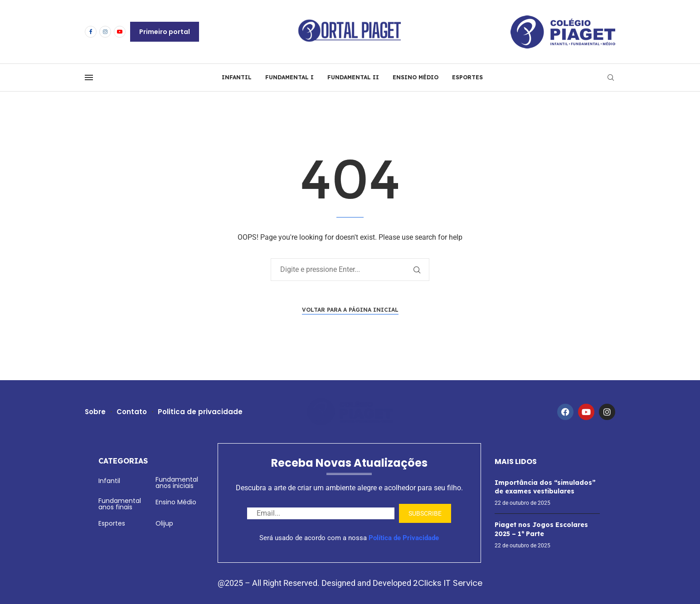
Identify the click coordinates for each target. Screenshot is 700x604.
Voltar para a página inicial (350, 310)
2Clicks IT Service (448, 583)
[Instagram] (105, 32)
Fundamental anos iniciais (177, 483)
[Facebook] (91, 32)
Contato (132, 412)
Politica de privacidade (201, 412)
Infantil (109, 481)
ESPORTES (467, 77)
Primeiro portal (165, 32)
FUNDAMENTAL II (353, 77)
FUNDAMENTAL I (289, 77)
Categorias (123, 461)
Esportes (112, 523)
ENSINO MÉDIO (416, 77)
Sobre (95, 412)
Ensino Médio (176, 502)
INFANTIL (237, 77)
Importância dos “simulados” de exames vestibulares (545, 487)
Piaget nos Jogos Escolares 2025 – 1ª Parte (541, 529)
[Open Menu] (89, 77)
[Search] (611, 78)
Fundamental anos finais (120, 504)
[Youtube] (120, 32)
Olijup (164, 523)
